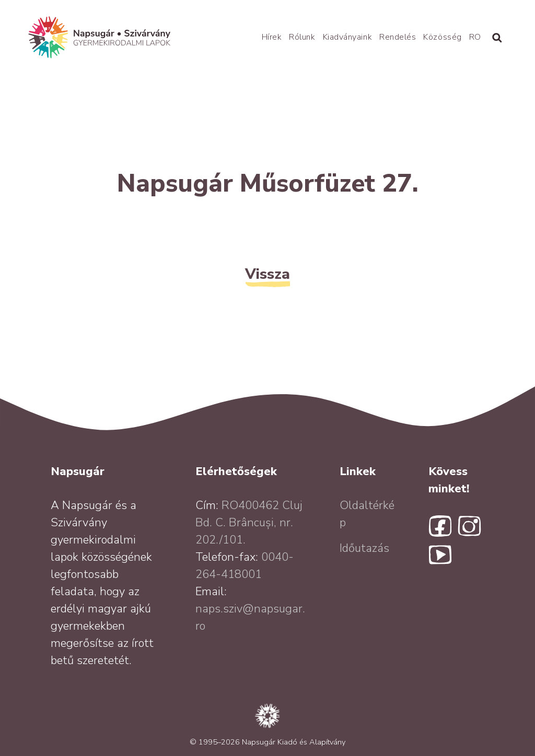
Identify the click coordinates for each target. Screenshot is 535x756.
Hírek (272, 37)
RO (475, 37)
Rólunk (302, 37)
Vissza (267, 274)
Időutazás (364, 548)
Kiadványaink (347, 37)
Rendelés (398, 37)
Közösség (442, 37)
